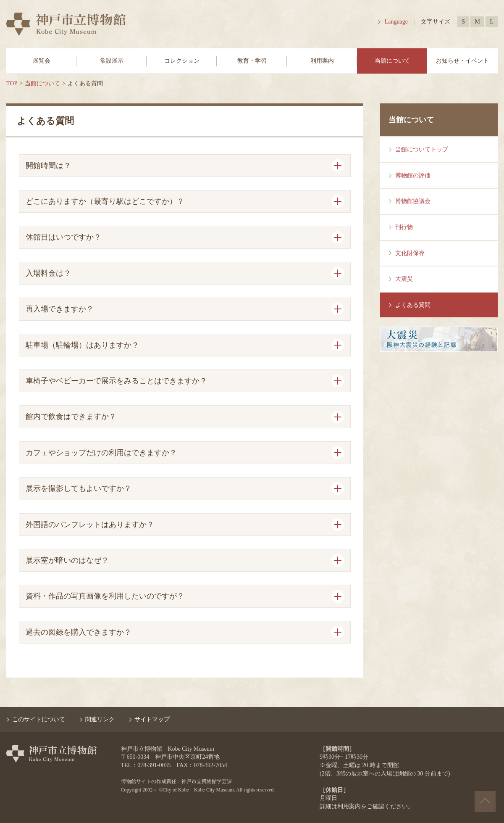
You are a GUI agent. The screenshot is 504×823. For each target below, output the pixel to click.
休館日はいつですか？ (63, 237)
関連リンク (100, 719)
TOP (12, 83)
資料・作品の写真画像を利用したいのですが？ (105, 596)
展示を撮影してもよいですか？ (79, 488)
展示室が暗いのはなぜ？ (67, 560)
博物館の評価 (413, 175)
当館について (392, 61)
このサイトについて (39, 719)
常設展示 (112, 61)
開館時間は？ (48, 166)
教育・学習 (252, 61)
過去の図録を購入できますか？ (79, 632)
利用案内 (322, 61)
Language (396, 22)
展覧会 (42, 61)
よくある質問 (413, 305)
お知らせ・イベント (462, 61)
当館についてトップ (422, 149)
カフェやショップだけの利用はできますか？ (101, 453)
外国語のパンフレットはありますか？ (90, 525)
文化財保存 (410, 253)
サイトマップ (152, 719)
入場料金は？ (48, 273)
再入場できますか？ (60, 309)
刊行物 (404, 227)
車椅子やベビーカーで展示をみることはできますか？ (116, 381)
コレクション (182, 61)
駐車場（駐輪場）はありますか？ (82, 345)
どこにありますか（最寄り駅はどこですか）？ (105, 201)
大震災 (404, 279)
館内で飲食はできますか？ (71, 417)
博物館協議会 (413, 201)
